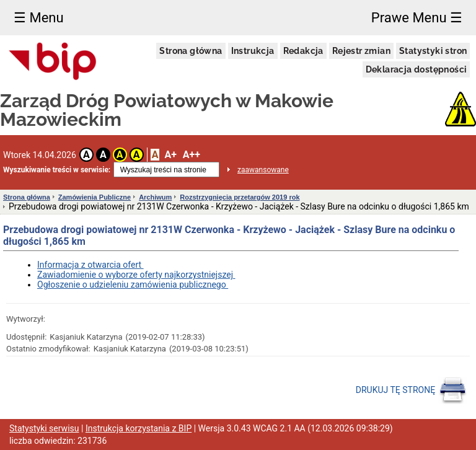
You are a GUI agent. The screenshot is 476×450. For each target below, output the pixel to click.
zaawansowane (263, 170)
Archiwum (155, 197)
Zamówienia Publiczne (95, 197)
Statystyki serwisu (44, 428)
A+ (170, 155)
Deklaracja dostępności (416, 69)
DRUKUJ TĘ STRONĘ (411, 390)
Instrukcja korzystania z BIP (139, 428)
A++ (192, 155)
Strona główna (191, 51)
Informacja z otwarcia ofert (90, 265)
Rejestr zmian (361, 51)
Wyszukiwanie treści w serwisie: (57, 170)
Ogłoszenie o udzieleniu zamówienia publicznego (133, 285)
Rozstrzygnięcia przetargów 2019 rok (240, 197)
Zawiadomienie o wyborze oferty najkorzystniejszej (136, 275)
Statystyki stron (433, 51)
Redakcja (303, 51)
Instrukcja (253, 51)
